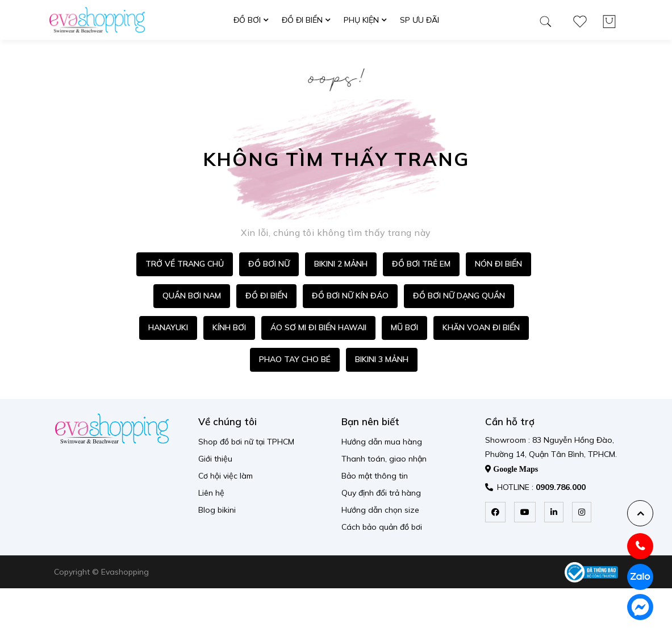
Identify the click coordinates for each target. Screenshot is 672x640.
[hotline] (640, 546)
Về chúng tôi (228, 421)
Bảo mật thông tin (375, 476)
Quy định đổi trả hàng (381, 493)
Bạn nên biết (370, 421)
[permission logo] (591, 572)
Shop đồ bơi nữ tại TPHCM (246, 442)
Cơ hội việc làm (226, 476)
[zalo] (640, 577)
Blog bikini (217, 510)
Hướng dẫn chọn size (380, 510)
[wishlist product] (580, 19)
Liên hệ (211, 493)
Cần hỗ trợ (510, 421)
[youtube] (525, 512)
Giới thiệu (215, 459)
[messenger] (640, 607)
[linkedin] (554, 512)
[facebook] (495, 512)
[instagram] (582, 512)
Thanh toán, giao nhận (384, 459)
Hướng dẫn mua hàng (382, 442)
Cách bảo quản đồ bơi (382, 527)
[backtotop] (640, 513)
